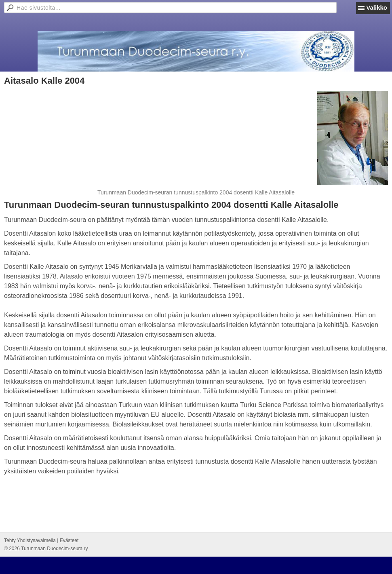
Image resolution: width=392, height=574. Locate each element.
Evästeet (69, 540)
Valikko (377, 7)
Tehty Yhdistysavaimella (30, 540)
